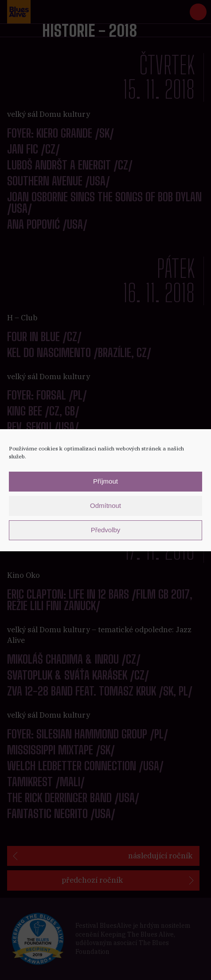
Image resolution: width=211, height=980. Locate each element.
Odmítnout (105, 505)
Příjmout (105, 481)
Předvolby (106, 530)
